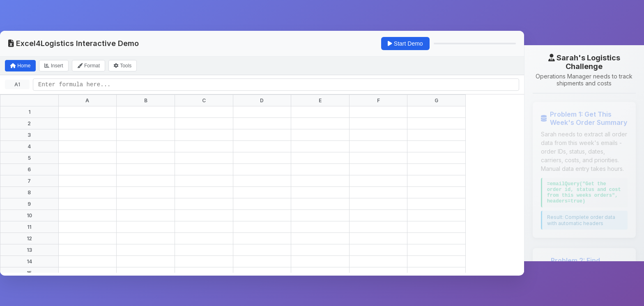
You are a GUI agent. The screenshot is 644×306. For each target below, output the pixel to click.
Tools (123, 66)
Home (20, 66)
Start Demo (405, 44)
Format (89, 66)
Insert (54, 66)
